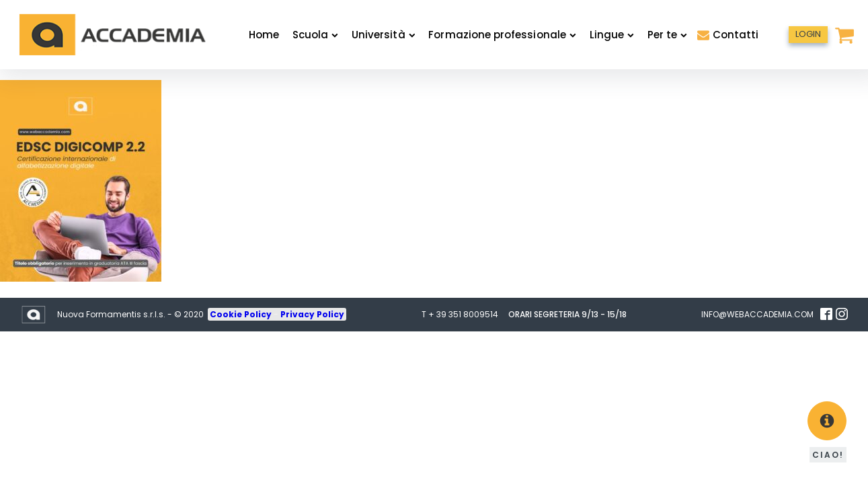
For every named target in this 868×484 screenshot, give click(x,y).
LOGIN (808, 34)
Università (383, 35)
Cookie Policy (242, 314)
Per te (667, 35)
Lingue (612, 35)
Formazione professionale (502, 35)
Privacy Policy (312, 314)
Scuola (315, 35)
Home (264, 35)
